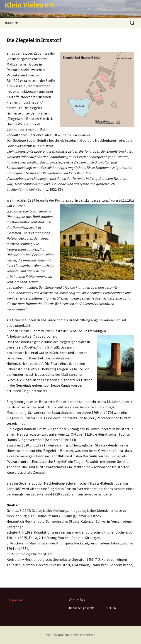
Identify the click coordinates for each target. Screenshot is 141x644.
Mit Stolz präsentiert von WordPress (70, 635)
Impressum (17, 600)
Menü (9, 23)
